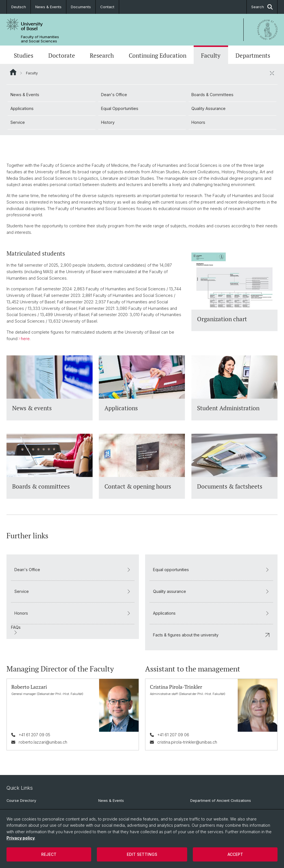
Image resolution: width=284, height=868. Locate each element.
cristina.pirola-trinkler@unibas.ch (187, 742)
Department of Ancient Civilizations (221, 801)
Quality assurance (211, 591)
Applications (22, 108)
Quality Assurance (208, 108)
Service (18, 122)
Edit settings (142, 854)
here (25, 338)
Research (102, 55)
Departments (253, 55)
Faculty (211, 55)
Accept (235, 854)
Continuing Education (158, 55)
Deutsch (19, 7)
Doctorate (62, 55)
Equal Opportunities (120, 108)
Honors (198, 122)
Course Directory (21, 801)
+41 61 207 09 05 (34, 734)
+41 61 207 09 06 (173, 734)
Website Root (13, 72)
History (108, 122)
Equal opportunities (211, 569)
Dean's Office (114, 95)
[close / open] (272, 73)
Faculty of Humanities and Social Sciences (40, 39)
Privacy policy (21, 838)
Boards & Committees (212, 95)
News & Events (48, 7)
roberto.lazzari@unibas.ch (43, 742)
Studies (24, 55)
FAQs (16, 630)
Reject (49, 854)
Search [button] (262, 7)
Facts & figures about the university (211, 635)
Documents (81, 7)
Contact (107, 7)
